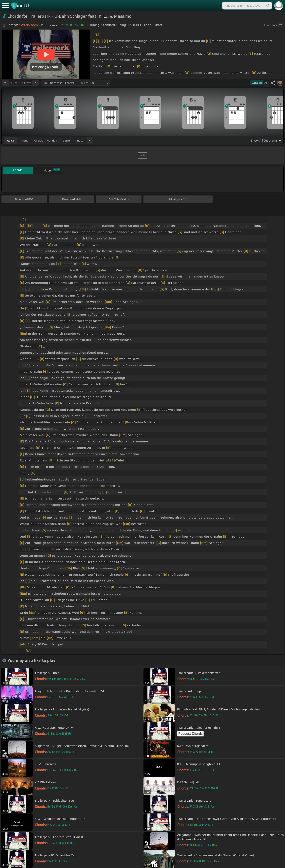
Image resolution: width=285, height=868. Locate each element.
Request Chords (190, 734)
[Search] (268, 6)
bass (80, 141)
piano (25, 141)
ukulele (39, 141)
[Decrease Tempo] (5, 83)
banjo (66, 141)
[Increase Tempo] (36, 83)
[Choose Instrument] (90, 140)
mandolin (52, 141)
